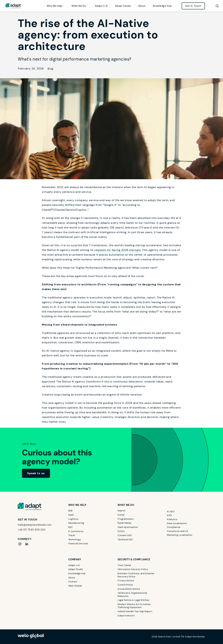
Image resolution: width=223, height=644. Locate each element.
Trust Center (124, 565)
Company (75, 559)
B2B (70, 511)
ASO (169, 515)
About (142, 6)
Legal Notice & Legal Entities (133, 600)
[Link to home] (13, 6)
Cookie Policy (125, 585)
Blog (51, 69)
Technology (75, 540)
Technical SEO (125, 540)
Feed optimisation (128, 527)
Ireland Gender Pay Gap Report (135, 611)
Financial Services (78, 544)
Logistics (73, 519)
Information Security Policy (133, 569)
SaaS (71, 515)
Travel (72, 535)
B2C (71, 527)
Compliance (174, 527)
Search (121, 511)
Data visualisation (177, 523)
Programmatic (126, 519)
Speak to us (36, 473)
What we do (79, 6)
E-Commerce (76, 531)
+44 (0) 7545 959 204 (32, 530)
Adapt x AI (101, 6)
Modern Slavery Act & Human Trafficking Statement (134, 606)
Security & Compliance (134, 559)
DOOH (121, 531)
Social (121, 515)
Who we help (54, 6)
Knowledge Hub (162, 6)
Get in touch (193, 6)
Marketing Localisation (180, 535)
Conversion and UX (178, 531)
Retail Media (124, 523)
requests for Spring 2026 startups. (118, 250)
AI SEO (171, 511)
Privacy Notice (126, 581)
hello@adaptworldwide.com (35, 525)
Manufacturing (76, 523)
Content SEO (125, 535)
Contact (73, 582)
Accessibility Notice (129, 589)
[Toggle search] (217, 6)
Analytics (172, 519)
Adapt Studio (123, 6)
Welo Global (75, 586)
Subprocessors (126, 616)
